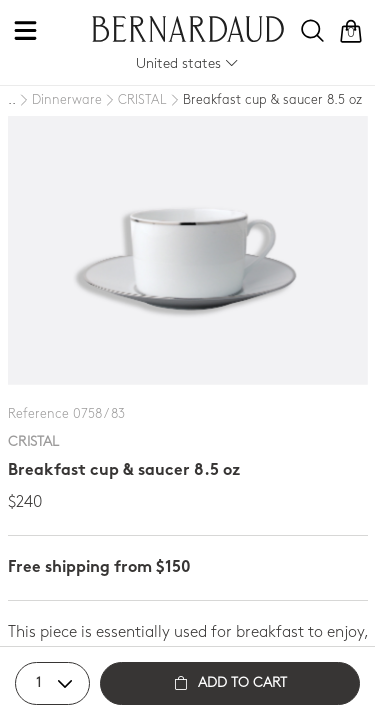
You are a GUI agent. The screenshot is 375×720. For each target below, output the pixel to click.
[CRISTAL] (134, 101)
